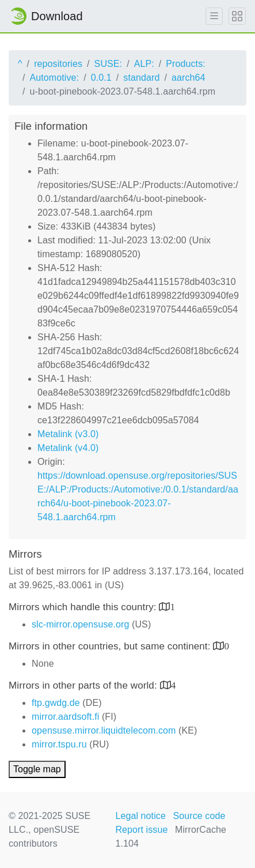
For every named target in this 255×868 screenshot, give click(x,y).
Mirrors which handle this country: (84, 607)
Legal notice (140, 816)
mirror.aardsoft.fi (65, 717)
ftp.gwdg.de (56, 703)
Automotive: (55, 78)
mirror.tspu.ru (59, 744)
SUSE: (109, 64)
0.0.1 (101, 78)
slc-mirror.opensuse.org (80, 624)
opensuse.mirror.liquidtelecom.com (104, 730)
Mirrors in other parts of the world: (84, 685)
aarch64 (189, 78)
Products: (186, 64)
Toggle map (37, 769)
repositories (58, 64)
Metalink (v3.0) (68, 434)
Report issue (141, 830)
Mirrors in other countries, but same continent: (111, 646)
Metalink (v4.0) (68, 448)
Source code (199, 816)
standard (141, 78)
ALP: (144, 64)
